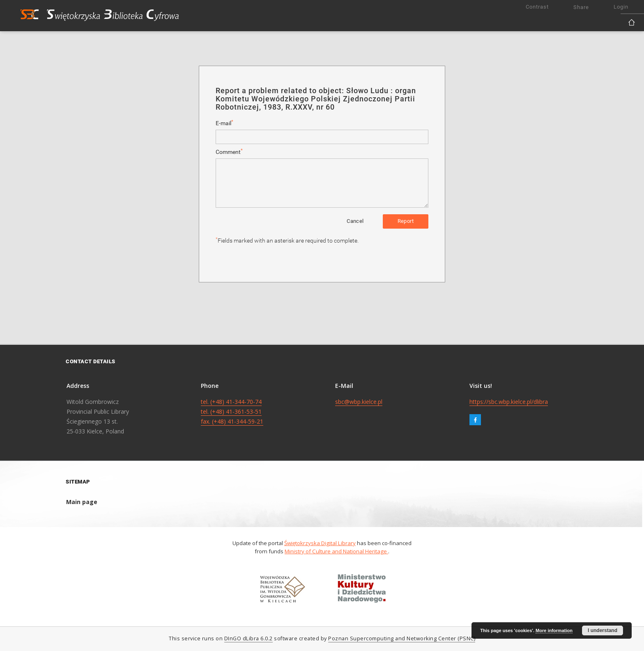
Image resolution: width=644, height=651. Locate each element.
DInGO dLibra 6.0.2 (248, 638)
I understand (603, 630)
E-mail (224, 123)
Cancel (355, 221)
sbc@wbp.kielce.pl (359, 402)
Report (406, 221)
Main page (82, 502)
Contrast (537, 7)
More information (554, 630)
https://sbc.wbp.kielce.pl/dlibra (509, 402)
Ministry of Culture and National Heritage (336, 551)
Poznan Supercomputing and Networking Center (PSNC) (402, 638)
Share (581, 7)
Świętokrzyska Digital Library (320, 543)
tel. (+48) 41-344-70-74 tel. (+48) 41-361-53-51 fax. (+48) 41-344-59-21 (232, 411)
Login (621, 7)
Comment (229, 152)
